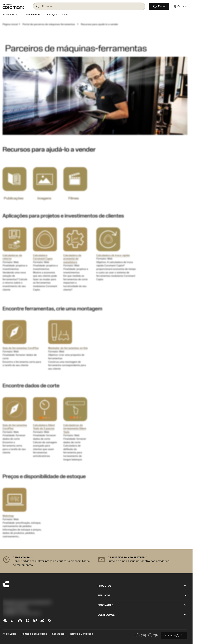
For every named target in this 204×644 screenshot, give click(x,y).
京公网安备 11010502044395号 (22, 613)
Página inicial (10, 24)
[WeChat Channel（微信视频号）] (36, 622)
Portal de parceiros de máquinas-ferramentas (49, 24)
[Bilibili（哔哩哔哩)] (21, 622)
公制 (141, 635)
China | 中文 (174, 635)
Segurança (58, 634)
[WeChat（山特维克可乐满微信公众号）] (6, 622)
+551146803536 (15, 607)
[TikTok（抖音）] (14, 622)
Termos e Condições (81, 634)
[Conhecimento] (32, 15)
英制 (153, 635)
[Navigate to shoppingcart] (180, 6)
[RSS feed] (51, 622)
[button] (47, 561)
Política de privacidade (34, 634)
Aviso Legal (9, 634)
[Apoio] (65, 15)
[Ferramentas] (11, 15)
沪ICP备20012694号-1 (16, 610)
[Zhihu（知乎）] (29, 622)
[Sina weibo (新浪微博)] (44, 622)
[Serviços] (52, 15)
